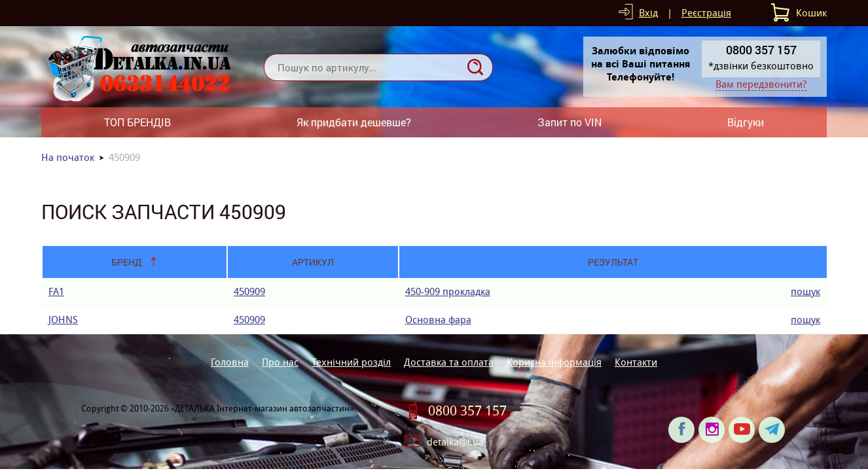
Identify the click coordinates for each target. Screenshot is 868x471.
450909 (249, 291)
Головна (230, 362)
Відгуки (746, 122)
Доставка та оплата (449, 362)
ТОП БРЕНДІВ (137, 122)
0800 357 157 (467, 411)
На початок (68, 157)
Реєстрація (706, 13)
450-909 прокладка (448, 291)
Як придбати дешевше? (354, 122)
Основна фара (438, 320)
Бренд (127, 262)
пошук (805, 291)
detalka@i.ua (455, 442)
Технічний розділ (351, 362)
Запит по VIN (570, 122)
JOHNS (63, 320)
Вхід (648, 13)
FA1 (56, 291)
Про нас (280, 362)
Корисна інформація (554, 362)
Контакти (636, 362)
